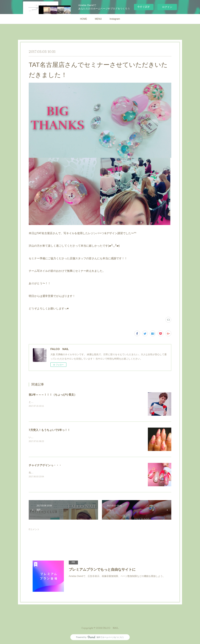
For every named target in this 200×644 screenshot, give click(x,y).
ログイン (167, 7)
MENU (98, 19)
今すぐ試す (144, 7)
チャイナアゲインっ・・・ (45, 465)
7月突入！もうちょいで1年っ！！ (49, 430)
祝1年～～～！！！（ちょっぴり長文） (53, 395)
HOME (84, 19)
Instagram (115, 19)
